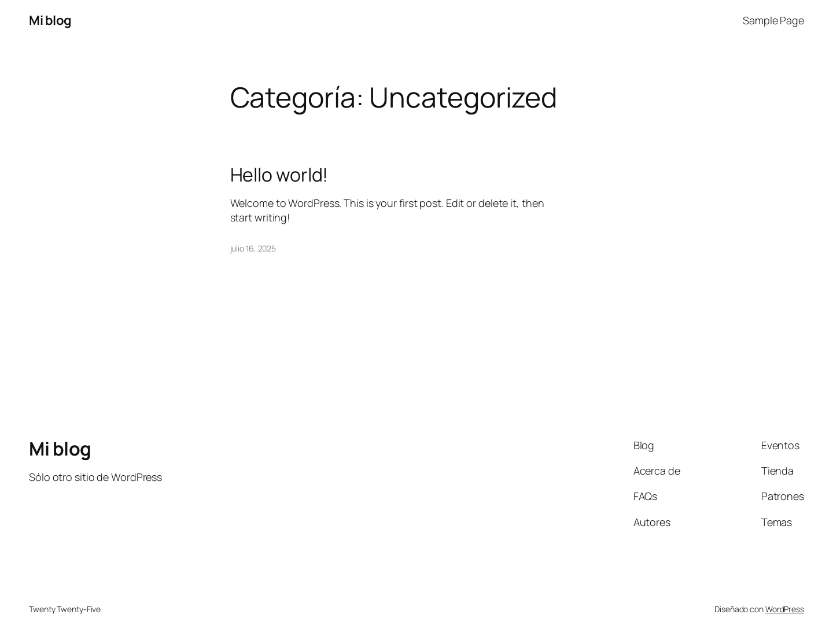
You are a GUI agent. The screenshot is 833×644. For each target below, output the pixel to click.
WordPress (785, 609)
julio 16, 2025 (253, 248)
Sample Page (773, 20)
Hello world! (279, 175)
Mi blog (50, 20)
